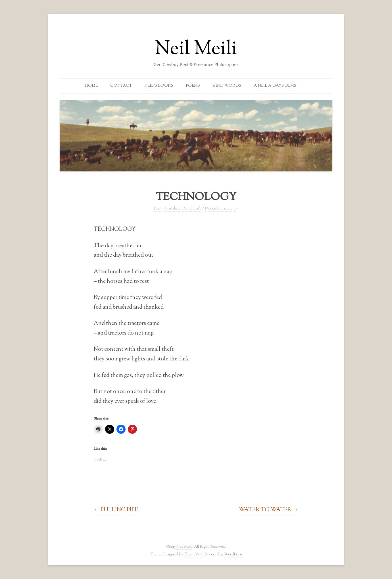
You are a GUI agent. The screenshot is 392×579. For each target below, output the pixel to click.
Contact (121, 86)
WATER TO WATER (269, 510)
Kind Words (227, 86)
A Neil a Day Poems (275, 86)
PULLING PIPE (116, 510)
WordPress (233, 554)
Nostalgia (172, 209)
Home (91, 86)
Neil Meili (196, 49)
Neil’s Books (159, 86)
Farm (158, 209)
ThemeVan (193, 554)
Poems (193, 86)
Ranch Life (192, 209)
